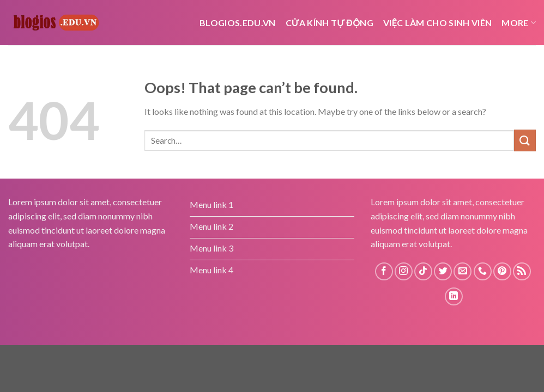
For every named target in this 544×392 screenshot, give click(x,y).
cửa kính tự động (330, 23)
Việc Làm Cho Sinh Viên (437, 23)
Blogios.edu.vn (237, 23)
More (519, 23)
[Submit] (525, 140)
